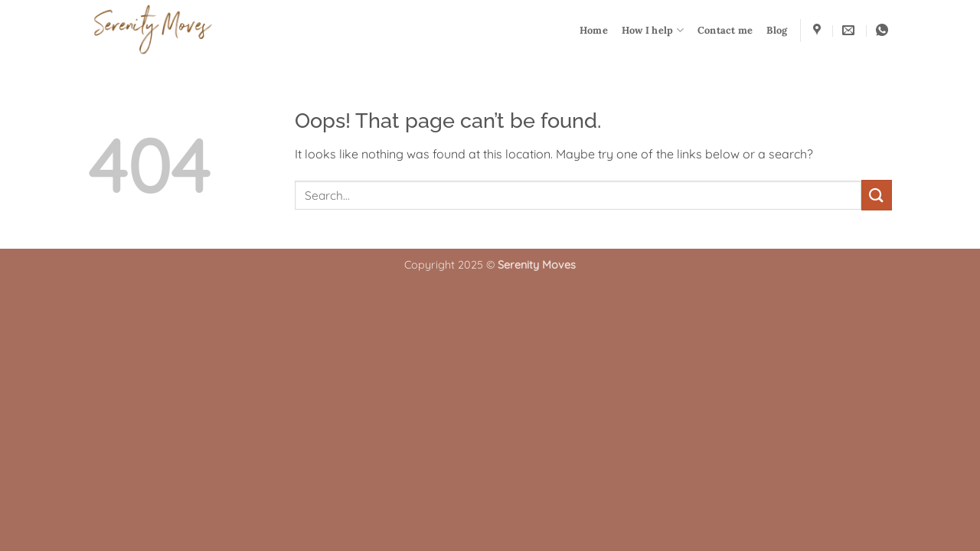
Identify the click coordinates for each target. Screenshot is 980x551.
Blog (777, 30)
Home (594, 30)
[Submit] (877, 195)
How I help (653, 30)
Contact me (725, 30)
